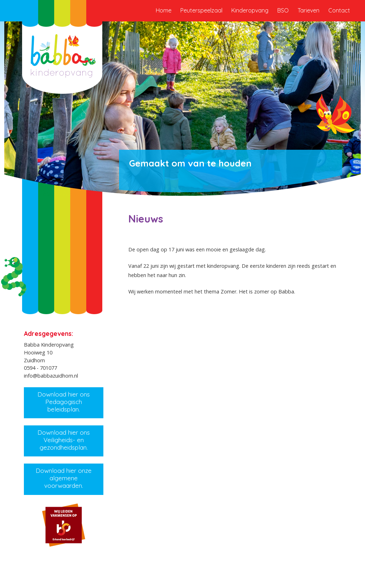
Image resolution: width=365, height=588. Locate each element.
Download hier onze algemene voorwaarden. (64, 478)
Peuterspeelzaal (201, 10)
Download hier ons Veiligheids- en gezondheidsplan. (64, 440)
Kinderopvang (250, 10)
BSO (283, 10)
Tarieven (309, 10)
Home (164, 10)
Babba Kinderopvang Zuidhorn (62, 53)
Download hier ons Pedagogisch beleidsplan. (64, 402)
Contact (339, 10)
